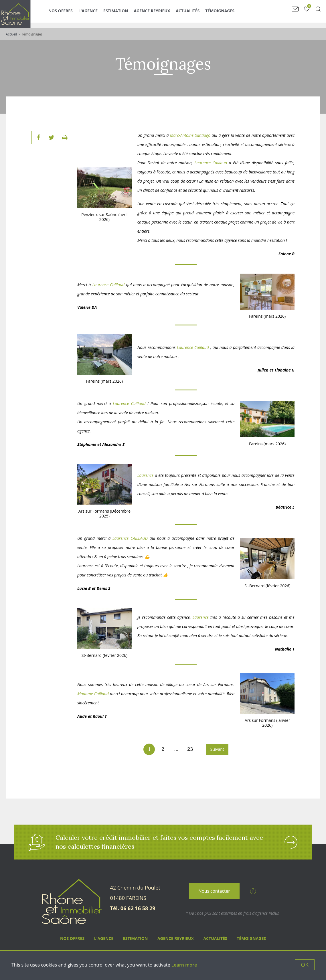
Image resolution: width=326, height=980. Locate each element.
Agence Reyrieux (161, 14)
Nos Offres (70, 14)
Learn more (184, 965)
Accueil (11, 34)
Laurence (146, 475)
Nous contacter (214, 893)
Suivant (217, 749)
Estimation (125, 14)
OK (305, 965)
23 (190, 749)
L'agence (97, 14)
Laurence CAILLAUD (129, 538)
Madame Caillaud (93, 694)
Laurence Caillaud (211, 163)
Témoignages (229, 14)
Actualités (197, 14)
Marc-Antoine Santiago (190, 135)
